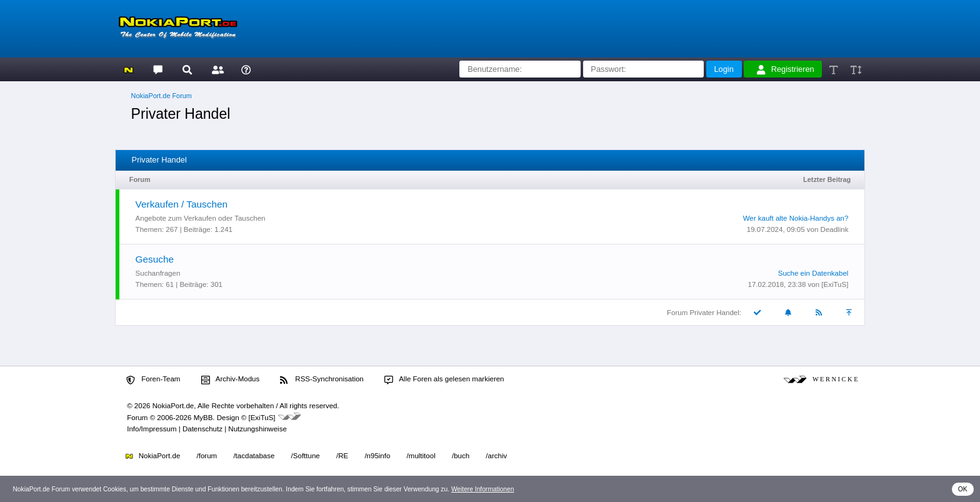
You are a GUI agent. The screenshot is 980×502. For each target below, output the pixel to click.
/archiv (496, 456)
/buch (461, 456)
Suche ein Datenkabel (813, 273)
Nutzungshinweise (257, 429)
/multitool (421, 456)
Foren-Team (153, 379)
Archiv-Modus (231, 379)
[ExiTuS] (835, 284)
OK (963, 489)
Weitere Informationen (483, 489)
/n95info (377, 456)
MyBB (203, 418)
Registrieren (786, 69)
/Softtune (306, 456)
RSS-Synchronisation (322, 379)
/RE (342, 456)
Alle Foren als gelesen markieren (444, 379)
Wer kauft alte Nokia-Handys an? (796, 218)
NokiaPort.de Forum (162, 96)
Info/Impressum (152, 429)
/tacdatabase (254, 456)
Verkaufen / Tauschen (182, 204)
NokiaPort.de (153, 456)
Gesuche (155, 259)
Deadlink (835, 229)
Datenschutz (202, 429)
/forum (207, 456)
